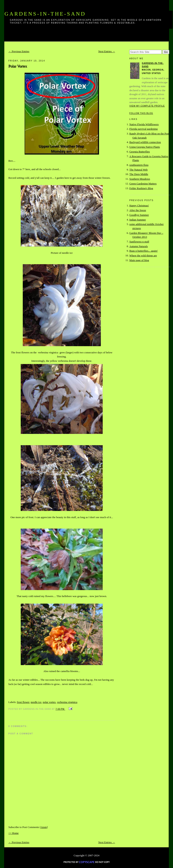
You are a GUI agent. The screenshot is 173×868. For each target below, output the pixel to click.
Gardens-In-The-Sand (45, 14)
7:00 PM (60, 709)
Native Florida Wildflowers (144, 124)
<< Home (14, 833)
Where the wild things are (143, 255)
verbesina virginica (67, 702)
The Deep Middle (139, 174)
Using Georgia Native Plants (145, 147)
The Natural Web (138, 170)
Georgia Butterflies (140, 152)
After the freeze (138, 210)
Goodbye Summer (139, 215)
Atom (44, 827)
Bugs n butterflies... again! (143, 251)
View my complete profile (147, 106)
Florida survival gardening (143, 129)
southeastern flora (139, 165)
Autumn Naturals (139, 246)
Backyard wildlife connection (145, 142)
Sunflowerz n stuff (139, 242)
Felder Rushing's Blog (141, 188)
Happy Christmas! (139, 205)
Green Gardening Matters (143, 184)
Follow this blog (141, 113)
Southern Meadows (140, 179)
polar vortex (49, 702)
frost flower (23, 702)
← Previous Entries (19, 51)
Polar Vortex (18, 66)
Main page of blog (139, 260)
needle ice (36, 702)
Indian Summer (138, 220)
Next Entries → (107, 51)
